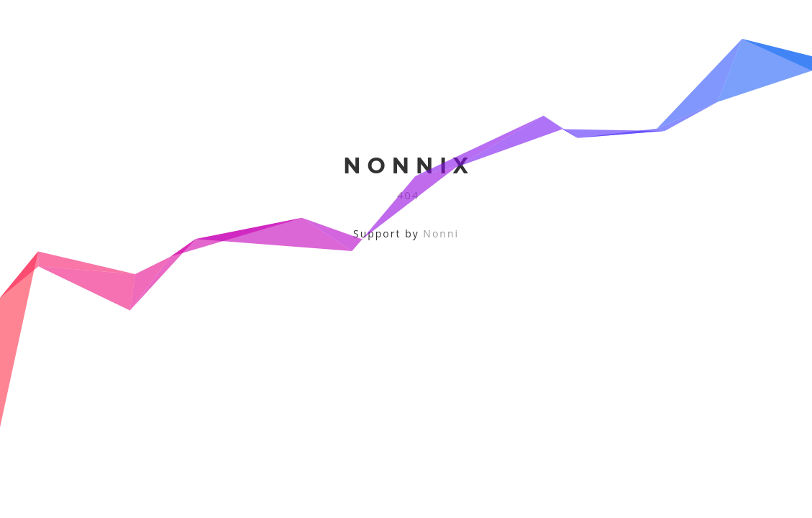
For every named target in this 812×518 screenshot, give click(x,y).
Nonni (441, 233)
